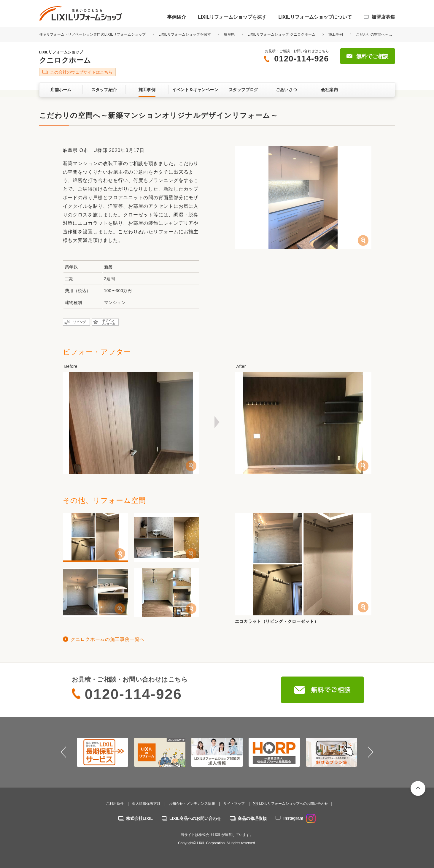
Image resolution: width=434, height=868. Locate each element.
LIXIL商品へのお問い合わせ (195, 818)
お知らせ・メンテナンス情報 (192, 804)
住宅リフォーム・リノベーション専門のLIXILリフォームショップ (93, 34)
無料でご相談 (372, 56)
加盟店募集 (383, 17)
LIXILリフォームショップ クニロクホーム (282, 34)
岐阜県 (229, 34)
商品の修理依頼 (252, 818)
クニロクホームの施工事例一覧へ (108, 639)
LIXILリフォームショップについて (315, 17)
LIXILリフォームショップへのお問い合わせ (293, 804)
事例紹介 (177, 17)
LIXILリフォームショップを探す (232, 17)
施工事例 (336, 34)
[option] (102, 752)
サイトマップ (234, 804)
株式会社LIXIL (139, 818)
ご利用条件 (115, 804)
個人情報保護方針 (146, 804)
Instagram (299, 818)
